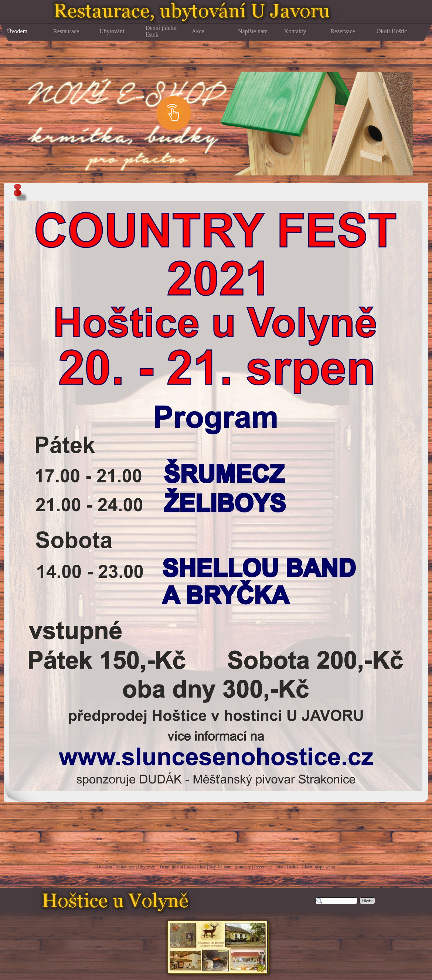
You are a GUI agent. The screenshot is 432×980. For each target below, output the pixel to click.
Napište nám (220, 867)
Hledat (367, 901)
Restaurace (125, 867)
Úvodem (104, 867)
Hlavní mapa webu (318, 867)
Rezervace (263, 867)
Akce (201, 867)
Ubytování (147, 867)
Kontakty (243, 867)
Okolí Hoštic (287, 867)
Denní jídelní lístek (177, 867)
